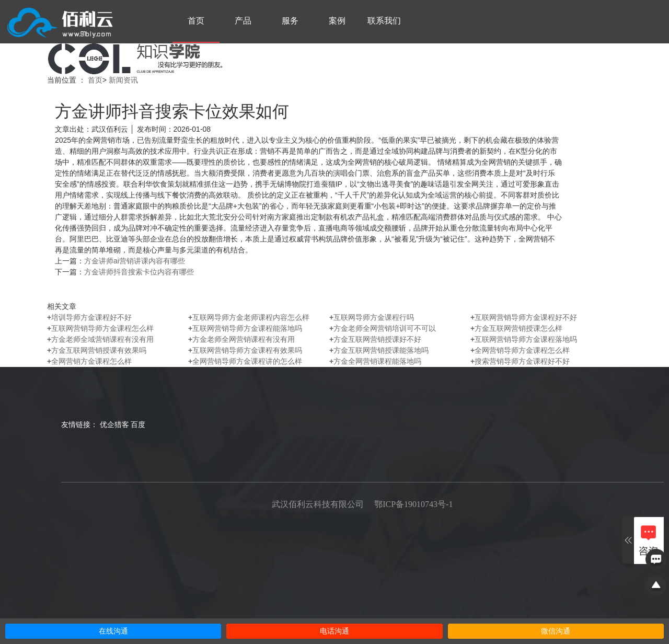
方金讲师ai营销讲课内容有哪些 (135, 261)
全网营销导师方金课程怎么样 (520, 350)
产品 (243, 21)
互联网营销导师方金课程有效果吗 (245, 350)
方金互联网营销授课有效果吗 (97, 350)
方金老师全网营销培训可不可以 (383, 328)
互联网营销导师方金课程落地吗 (524, 339)
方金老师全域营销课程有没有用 (100, 339)
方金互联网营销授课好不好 (375, 339)
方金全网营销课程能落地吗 (375, 361)
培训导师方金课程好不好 (89, 317)
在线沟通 (113, 631)
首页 (196, 21)
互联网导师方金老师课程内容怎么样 (249, 317)
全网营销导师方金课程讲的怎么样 (245, 361)
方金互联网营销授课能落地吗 (379, 350)
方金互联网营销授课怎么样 (516, 328)
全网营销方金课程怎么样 (89, 361)
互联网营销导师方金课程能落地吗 (245, 328)
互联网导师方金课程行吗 (372, 317)
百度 (138, 424)
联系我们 (384, 21)
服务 (290, 21)
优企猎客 (114, 424)
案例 (337, 21)
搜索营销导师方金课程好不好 (520, 361)
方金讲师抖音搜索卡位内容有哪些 (139, 272)
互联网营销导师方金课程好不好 (524, 317)
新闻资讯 (123, 80)
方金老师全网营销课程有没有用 (241, 339)
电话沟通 (334, 631)
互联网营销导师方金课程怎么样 (100, 328)
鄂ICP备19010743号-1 (413, 504)
